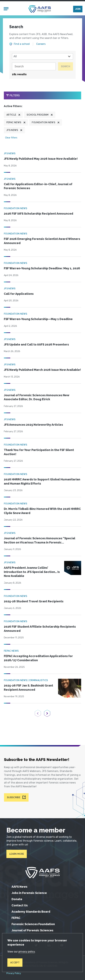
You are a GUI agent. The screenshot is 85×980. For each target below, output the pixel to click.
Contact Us (20, 905)
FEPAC (16, 918)
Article (11, 115)
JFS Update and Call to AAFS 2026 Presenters (36, 344)
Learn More (17, 854)
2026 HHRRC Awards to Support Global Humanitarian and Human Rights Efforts (42, 481)
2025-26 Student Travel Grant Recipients (34, 601)
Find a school (22, 44)
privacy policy (27, 952)
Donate (17, 899)
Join (78, 9)
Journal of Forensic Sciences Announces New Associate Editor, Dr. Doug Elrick (37, 397)
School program (38, 115)
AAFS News (19, 887)
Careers (41, 44)
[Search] (34, 66)
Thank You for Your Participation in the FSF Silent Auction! (39, 452)
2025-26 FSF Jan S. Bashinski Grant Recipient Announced (28, 688)
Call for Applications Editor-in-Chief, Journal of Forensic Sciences (38, 186)
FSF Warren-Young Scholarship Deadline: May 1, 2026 (42, 268)
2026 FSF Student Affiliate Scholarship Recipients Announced (40, 629)
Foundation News (43, 122)
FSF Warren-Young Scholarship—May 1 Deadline (38, 319)
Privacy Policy (14, 973)
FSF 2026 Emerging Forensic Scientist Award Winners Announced (42, 241)
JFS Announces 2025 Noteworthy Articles (33, 425)
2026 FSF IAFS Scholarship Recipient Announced (38, 214)
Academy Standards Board (31, 912)
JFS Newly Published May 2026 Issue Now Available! (41, 159)
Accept (15, 963)
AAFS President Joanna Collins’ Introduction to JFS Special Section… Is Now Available (32, 572)
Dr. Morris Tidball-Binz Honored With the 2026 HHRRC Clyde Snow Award (42, 511)
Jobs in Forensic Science (29, 893)
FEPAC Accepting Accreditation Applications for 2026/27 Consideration (38, 658)
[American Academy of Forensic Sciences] (40, 9)
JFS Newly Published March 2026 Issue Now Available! (42, 370)
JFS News (12, 130)
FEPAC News (14, 122)
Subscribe (14, 797)
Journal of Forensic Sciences (32, 930)
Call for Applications (19, 294)
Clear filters (11, 138)
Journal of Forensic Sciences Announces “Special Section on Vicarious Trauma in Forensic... (40, 540)
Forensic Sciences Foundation (33, 924)
